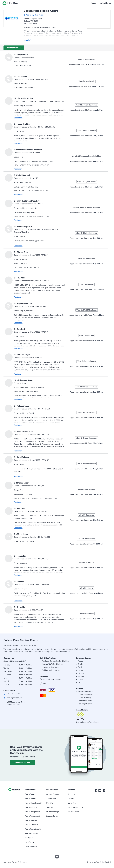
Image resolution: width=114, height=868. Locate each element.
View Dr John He (87, 588)
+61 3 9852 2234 (13, 694)
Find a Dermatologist (33, 829)
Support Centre (52, 816)
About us (71, 794)
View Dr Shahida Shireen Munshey (87, 207)
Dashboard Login (53, 812)
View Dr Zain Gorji (87, 336)
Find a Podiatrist (31, 807)
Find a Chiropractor (32, 812)
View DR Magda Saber (87, 489)
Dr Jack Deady (20, 77)
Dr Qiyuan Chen (21, 252)
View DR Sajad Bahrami (87, 182)
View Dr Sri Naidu (87, 614)
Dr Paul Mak (19, 278)
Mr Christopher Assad (24, 380)
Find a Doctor (30, 794)
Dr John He (19, 582)
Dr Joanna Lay (20, 556)
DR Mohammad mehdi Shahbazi (28, 150)
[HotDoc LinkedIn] (100, 791)
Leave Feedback (31, 847)
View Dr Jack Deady (87, 81)
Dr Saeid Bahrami (22, 457)
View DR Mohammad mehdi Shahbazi (87, 156)
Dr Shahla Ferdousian (23, 432)
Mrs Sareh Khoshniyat (24, 98)
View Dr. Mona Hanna (87, 539)
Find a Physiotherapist (34, 803)
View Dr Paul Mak (87, 284)
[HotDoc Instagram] (104, 791)
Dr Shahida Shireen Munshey (27, 201)
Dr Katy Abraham (22, 406)
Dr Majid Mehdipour (23, 304)
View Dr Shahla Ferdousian (87, 438)
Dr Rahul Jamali (21, 55)
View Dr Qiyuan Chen (87, 259)
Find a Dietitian (31, 820)
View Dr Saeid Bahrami (87, 464)
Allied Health (51, 799)
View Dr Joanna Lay (87, 562)
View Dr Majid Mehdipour (87, 310)
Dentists (50, 803)
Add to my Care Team (33, 15)
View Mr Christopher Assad (87, 387)
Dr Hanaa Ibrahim (22, 124)
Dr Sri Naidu (19, 607)
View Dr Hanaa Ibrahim (87, 131)
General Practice (53, 794)
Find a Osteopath (32, 825)
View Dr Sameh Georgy (87, 361)
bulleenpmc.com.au (14, 698)
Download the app (23, 763)
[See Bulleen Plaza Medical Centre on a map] (99, 19)
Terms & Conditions (75, 807)
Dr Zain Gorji (20, 329)
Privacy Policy (73, 812)
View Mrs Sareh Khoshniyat (87, 105)
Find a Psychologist (32, 816)
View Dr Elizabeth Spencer (87, 233)
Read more (18, 118)
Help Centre (30, 842)
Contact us (72, 803)
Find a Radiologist (32, 834)
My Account (30, 838)
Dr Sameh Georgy (22, 355)
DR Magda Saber (21, 483)
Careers (71, 799)
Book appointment (14, 48)
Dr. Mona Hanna (21, 534)
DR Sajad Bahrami (22, 175)
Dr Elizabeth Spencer (23, 227)
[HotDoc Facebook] (96, 791)
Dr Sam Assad (20, 509)
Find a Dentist (30, 799)
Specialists (50, 807)
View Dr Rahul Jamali (87, 59)
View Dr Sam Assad (87, 515)
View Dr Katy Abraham (87, 413)
